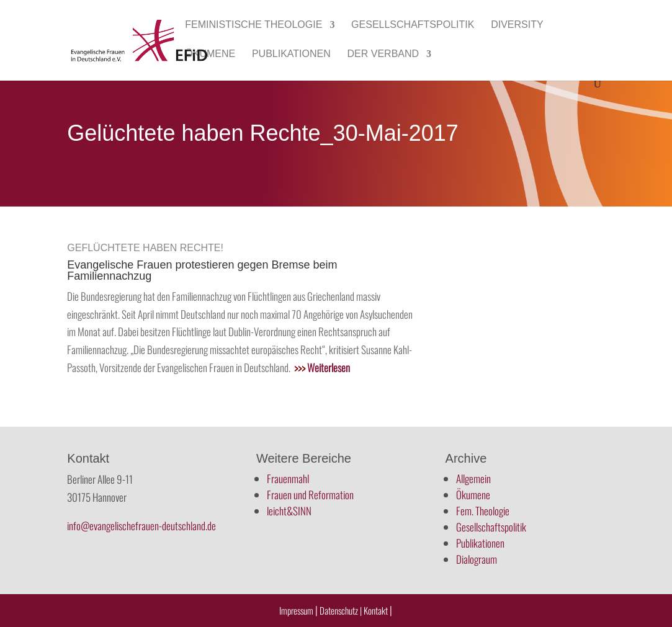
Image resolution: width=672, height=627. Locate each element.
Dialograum (477, 559)
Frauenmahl (288, 478)
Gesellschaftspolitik (413, 25)
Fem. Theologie (483, 511)
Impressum (296, 610)
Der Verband (383, 54)
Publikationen (291, 54)
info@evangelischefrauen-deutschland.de (141, 526)
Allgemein (473, 478)
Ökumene (210, 54)
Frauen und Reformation (310, 495)
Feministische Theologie (253, 25)
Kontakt (377, 610)
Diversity (517, 25)
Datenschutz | (341, 610)
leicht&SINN (289, 511)
